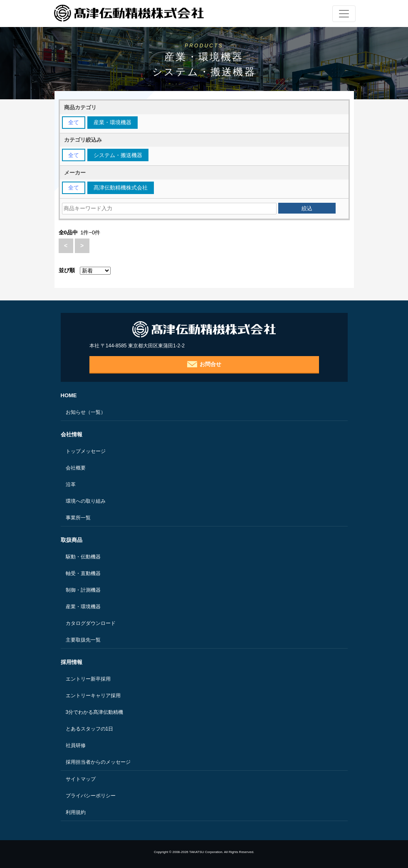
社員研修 (76, 745)
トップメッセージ (86, 451)
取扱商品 (72, 540)
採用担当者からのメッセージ (98, 762)
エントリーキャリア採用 (93, 696)
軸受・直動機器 (83, 573)
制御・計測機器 (83, 590)
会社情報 (72, 434)
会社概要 (76, 468)
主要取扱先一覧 (83, 640)
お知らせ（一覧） (86, 412)
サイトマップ (81, 779)
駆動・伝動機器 (83, 557)
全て (74, 122)
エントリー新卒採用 (88, 679)
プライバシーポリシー (91, 796)
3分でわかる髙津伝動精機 (95, 712)
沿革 (71, 484)
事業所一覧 (78, 518)
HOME (69, 395)
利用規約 (76, 812)
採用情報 (72, 662)
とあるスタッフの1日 (90, 729)
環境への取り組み (86, 501)
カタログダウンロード (91, 623)
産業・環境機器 (83, 607)
